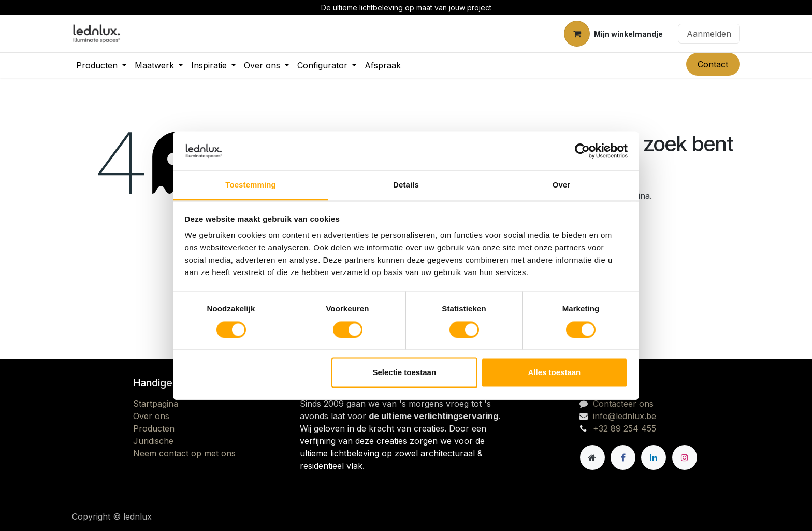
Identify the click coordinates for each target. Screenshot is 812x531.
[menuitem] (101, 65)
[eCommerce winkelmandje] (613, 34)
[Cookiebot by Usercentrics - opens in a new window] (582, 151)
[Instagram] (685, 457)
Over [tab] (562, 185)
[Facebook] (623, 457)
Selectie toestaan (405, 373)
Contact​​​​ (713, 64)
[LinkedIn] (654, 457)
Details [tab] (406, 185)
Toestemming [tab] (251, 185)
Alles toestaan (555, 373)
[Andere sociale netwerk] (592, 457)
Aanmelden (709, 34)
